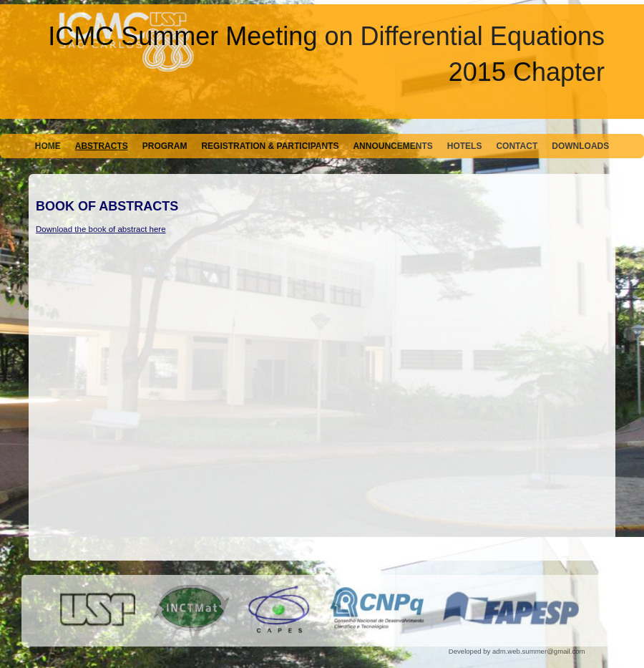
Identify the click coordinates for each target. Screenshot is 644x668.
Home (48, 146)
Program (165, 146)
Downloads (580, 146)
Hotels (465, 146)
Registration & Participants (270, 146)
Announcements (392, 146)
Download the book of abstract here (101, 229)
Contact (517, 146)
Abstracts (102, 146)
